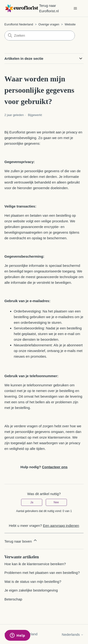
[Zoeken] (40, 36)
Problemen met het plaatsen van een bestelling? (42, 573)
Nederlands (73, 634)
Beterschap (13, 599)
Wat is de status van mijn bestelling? (33, 582)
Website (70, 24)
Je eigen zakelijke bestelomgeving (31, 590)
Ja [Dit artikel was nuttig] (32, 502)
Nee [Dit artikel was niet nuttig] (56, 502)
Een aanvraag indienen (61, 526)
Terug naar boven (21, 541)
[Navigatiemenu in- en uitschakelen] (75, 8)
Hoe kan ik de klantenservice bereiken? (35, 564)
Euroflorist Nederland (19, 24)
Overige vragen (49, 24)
